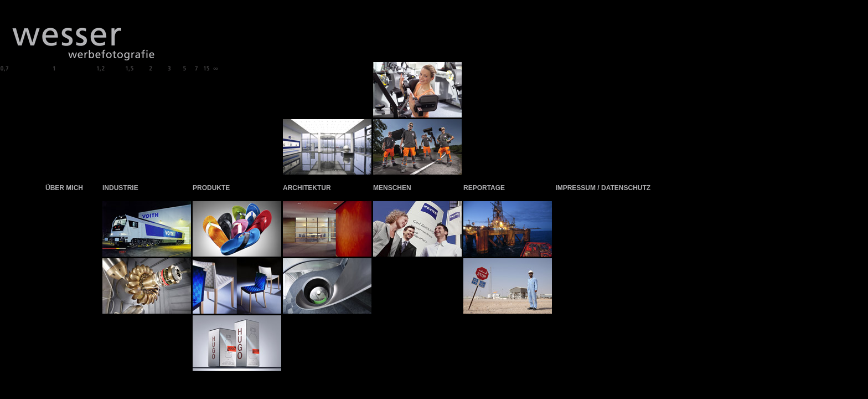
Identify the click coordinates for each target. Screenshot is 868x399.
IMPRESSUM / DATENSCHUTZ (603, 188)
